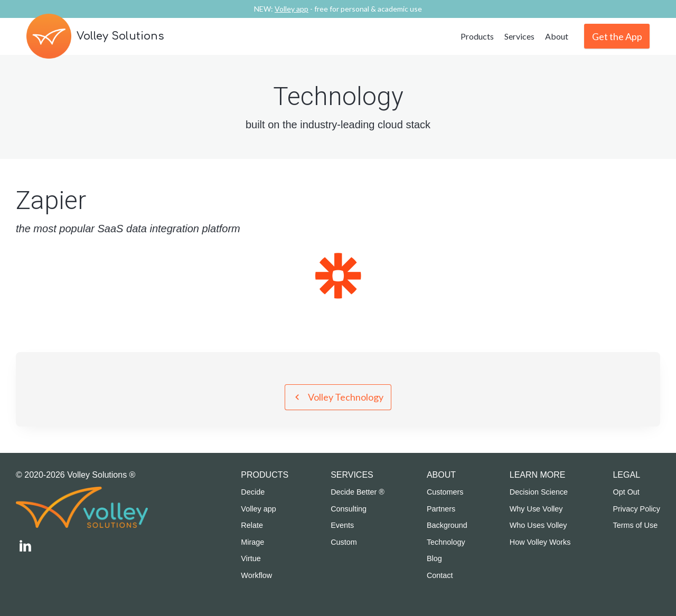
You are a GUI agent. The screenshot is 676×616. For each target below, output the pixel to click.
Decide (253, 492)
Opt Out (626, 492)
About (557, 36)
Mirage (252, 542)
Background (447, 525)
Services (519, 36)
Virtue (251, 558)
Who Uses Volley (538, 525)
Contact (440, 575)
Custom (344, 542)
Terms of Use (635, 525)
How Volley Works (540, 542)
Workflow (256, 575)
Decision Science (539, 492)
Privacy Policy (636, 509)
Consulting (349, 509)
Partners (441, 509)
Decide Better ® (358, 492)
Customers (445, 492)
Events (342, 525)
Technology (446, 542)
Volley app (258, 509)
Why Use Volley (536, 509)
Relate (252, 525)
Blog (434, 558)
